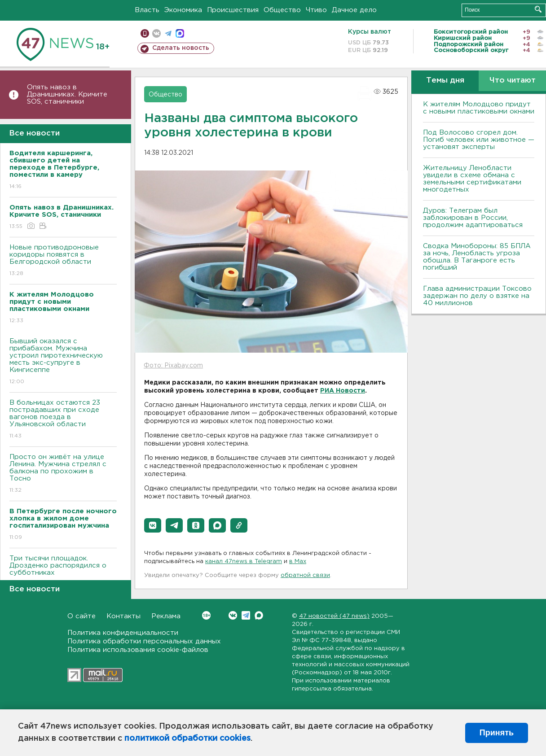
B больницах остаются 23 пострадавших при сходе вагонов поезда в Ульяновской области (63, 420)
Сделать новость (181, 48)
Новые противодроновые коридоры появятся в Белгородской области (63, 261)
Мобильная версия (145, 33)
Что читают (513, 81)
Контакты (123, 616)
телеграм (168, 33)
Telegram (246, 615)
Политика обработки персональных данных (144, 641)
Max (259, 615)
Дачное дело (354, 10)
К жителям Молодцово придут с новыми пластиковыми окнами (479, 108)
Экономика (183, 10)
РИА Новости (343, 391)
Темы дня (445, 81)
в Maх (298, 562)
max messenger (180, 33)
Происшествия (233, 10)
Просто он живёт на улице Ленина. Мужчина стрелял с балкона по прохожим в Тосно (63, 474)
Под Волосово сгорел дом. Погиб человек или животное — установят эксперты (479, 140)
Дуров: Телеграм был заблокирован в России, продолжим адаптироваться (473, 218)
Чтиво (316, 10)
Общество (282, 10)
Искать (538, 9)
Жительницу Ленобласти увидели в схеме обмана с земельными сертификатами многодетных (472, 179)
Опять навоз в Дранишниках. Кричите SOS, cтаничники (67, 94)
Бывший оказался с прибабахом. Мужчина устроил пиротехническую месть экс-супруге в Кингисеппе (63, 362)
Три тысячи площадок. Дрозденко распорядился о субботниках (63, 572)
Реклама (166, 616)
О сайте (81, 616)
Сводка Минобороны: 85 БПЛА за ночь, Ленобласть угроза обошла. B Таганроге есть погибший (477, 257)
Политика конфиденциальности (123, 633)
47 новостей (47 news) (334, 616)
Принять (497, 733)
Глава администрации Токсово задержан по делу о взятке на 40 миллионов (477, 296)
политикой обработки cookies (187, 739)
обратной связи (305, 575)
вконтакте (156, 33)
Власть (147, 10)
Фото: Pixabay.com (173, 366)
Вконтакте (206, 615)
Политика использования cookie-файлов (138, 650)
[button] (153, 525)
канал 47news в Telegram (244, 562)
